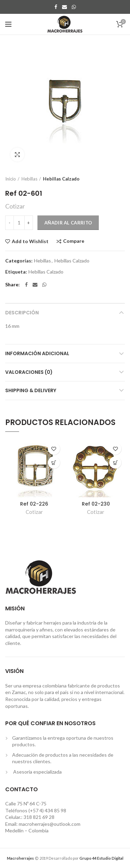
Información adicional (37, 353)
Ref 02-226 (34, 504)
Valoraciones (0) (29, 372)
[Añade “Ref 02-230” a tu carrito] (115, 463)
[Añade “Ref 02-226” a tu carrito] (54, 463)
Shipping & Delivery (31, 390)
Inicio (11, 179)
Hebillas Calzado (61, 179)
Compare (74, 241)
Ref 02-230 (96, 504)
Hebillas (29, 179)
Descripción (22, 313)
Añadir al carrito (68, 223)
